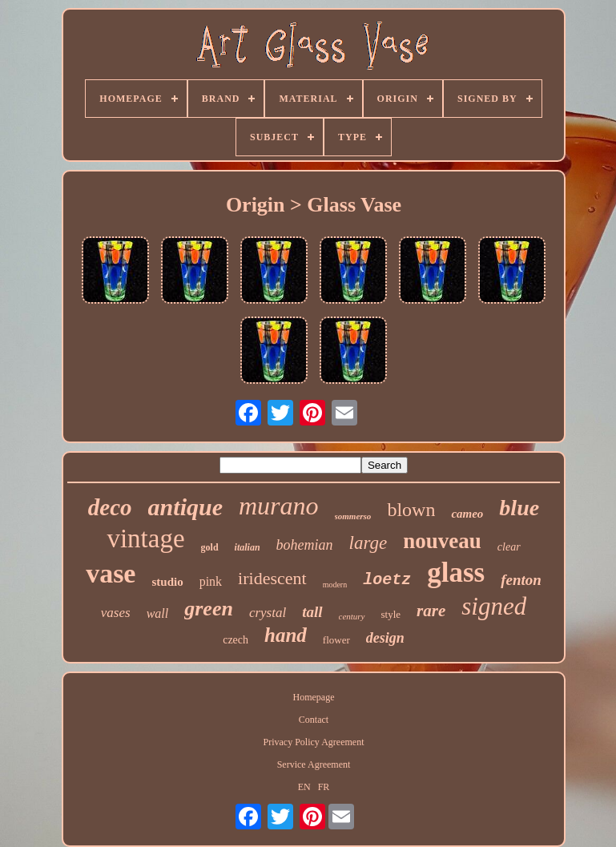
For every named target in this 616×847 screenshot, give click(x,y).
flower (336, 640)
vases (116, 613)
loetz (387, 580)
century (352, 616)
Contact (314, 720)
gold (210, 547)
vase (111, 573)
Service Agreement (314, 764)
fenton (521, 580)
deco (110, 507)
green (209, 609)
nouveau (442, 541)
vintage (145, 538)
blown (411, 510)
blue (519, 508)
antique (185, 507)
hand (286, 635)
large (368, 543)
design (385, 638)
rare (431, 611)
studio (167, 582)
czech (236, 640)
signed (494, 606)
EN (304, 787)
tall (312, 612)
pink (211, 581)
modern (335, 585)
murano (279, 506)
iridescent (272, 578)
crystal (268, 613)
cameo (467, 514)
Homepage (314, 697)
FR (324, 787)
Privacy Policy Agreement (314, 742)
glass (456, 573)
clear (509, 547)
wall (158, 613)
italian (248, 547)
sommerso (353, 516)
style (391, 614)
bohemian (305, 545)
